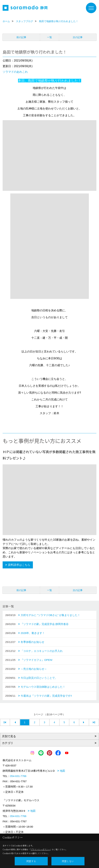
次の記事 (78, 37)
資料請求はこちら (19, 565)
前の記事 (21, 37)
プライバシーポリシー (40, 849)
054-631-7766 (18, 776)
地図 (62, 771)
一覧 (49, 37)
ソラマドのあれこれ (15, 72)
